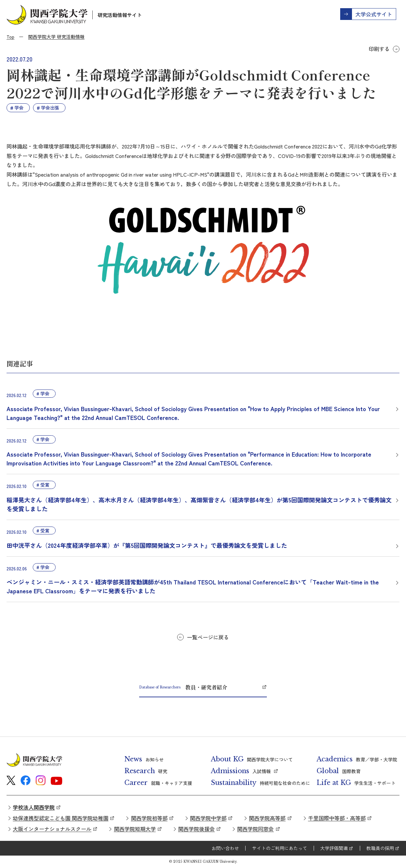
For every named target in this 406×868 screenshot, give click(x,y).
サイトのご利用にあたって (280, 848)
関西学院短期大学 (135, 829)
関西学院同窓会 (255, 829)
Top (10, 37)
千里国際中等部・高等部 (337, 818)
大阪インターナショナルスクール (52, 829)
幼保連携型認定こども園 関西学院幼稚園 (61, 818)
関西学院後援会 (196, 829)
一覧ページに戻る (208, 637)
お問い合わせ (225, 848)
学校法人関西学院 (34, 807)
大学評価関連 (334, 848)
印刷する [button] (379, 49)
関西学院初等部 (149, 818)
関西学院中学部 (208, 818)
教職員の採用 (380, 848)
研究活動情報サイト (120, 15)
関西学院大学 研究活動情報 (56, 37)
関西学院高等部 (267, 818)
